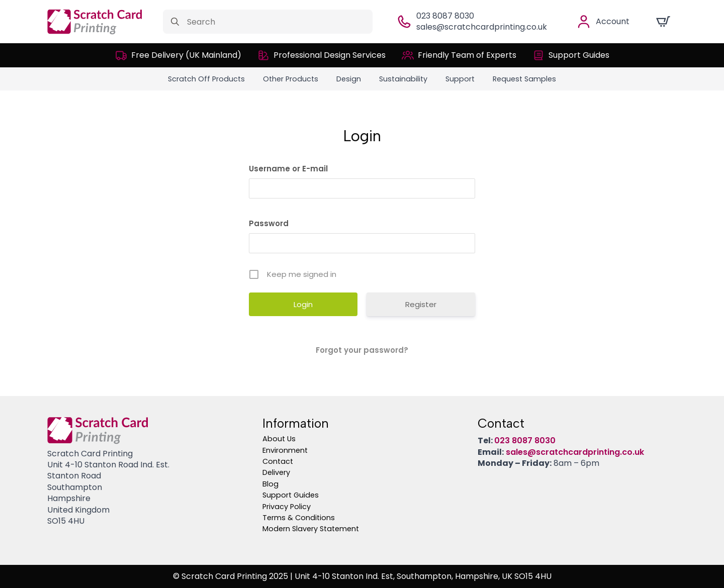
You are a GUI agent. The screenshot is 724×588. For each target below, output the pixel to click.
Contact (278, 461)
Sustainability (403, 79)
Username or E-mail (288, 169)
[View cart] (663, 22)
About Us (279, 439)
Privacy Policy (287, 507)
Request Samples (524, 79)
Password (269, 223)
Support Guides (291, 495)
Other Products (291, 79)
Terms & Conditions (299, 518)
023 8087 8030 (445, 16)
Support (460, 79)
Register (421, 304)
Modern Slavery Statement (311, 529)
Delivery (276, 472)
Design (349, 79)
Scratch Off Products (206, 79)
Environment (285, 450)
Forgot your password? (362, 350)
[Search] (175, 22)
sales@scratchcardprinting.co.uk (482, 27)
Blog (270, 484)
